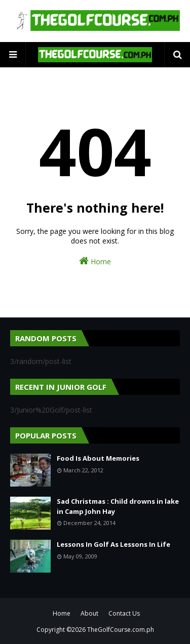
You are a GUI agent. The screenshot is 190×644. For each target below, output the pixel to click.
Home (95, 261)
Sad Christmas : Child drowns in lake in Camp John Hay (118, 506)
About (89, 613)
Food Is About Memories (98, 458)
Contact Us (124, 613)
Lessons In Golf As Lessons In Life (113, 544)
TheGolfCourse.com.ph (121, 630)
